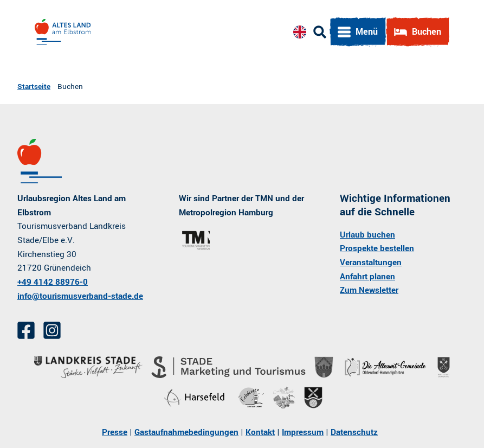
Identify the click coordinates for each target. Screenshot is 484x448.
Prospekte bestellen (377, 249)
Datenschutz (354, 432)
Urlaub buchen (367, 235)
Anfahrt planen (367, 277)
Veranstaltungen (371, 263)
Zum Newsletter (369, 291)
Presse (115, 432)
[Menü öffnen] (358, 32)
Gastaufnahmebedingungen (186, 432)
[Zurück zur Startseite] (63, 32)
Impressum (303, 432)
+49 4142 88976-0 (53, 282)
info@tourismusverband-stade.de (80, 296)
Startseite (34, 87)
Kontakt (260, 432)
